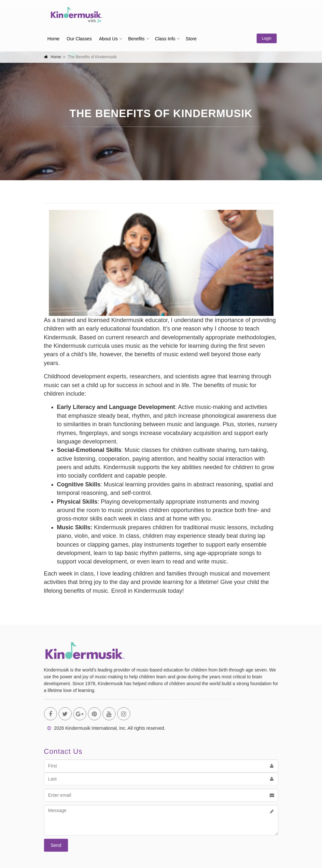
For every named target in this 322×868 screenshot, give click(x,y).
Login (266, 38)
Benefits (136, 39)
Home (54, 39)
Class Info (165, 39)
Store (191, 39)
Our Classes (79, 39)
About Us (108, 39)
